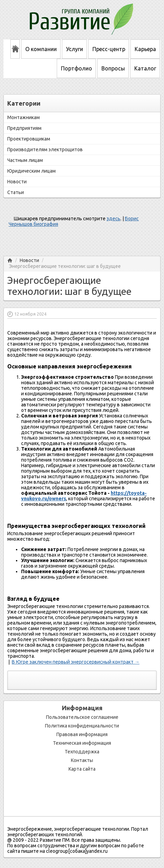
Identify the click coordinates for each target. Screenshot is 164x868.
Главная (10, 261)
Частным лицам (25, 160)
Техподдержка (82, 752)
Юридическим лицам (31, 171)
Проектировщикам (29, 139)
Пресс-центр (109, 49)
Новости (17, 182)
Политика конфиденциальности (82, 726)
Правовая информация (82, 734)
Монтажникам (24, 117)
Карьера (145, 49)
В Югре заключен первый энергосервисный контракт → (76, 662)
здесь (113, 219)
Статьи (16, 192)
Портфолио (76, 68)
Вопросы (113, 68)
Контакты (82, 760)
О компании (41, 49)
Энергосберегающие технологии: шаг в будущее (65, 266)
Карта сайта (82, 769)
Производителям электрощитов (45, 150)
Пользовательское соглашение (82, 717)
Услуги (75, 49)
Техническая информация (82, 743)
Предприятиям (24, 128)
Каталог (145, 68)
